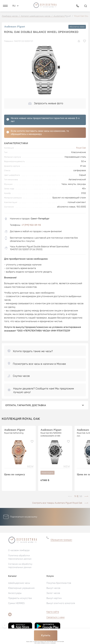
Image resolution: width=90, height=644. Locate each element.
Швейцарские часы (19, 583)
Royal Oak (81, 148)
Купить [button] (46, 635)
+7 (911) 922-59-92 (31, 225)
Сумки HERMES (16, 603)
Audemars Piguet (15, 27)
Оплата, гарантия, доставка (45, 405)
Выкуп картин (54, 598)
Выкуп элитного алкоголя (61, 603)
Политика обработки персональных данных (20, 557)
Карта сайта (53, 612)
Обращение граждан (61, 540)
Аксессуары (15, 593)
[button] (5, 6)
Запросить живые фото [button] (46, 103)
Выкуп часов (53, 588)
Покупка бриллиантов (59, 583)
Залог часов (53, 593)
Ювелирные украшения (21, 588)
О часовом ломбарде (19, 550)
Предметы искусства (20, 598)
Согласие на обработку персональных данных (20, 566)
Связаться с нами (55, 617)
